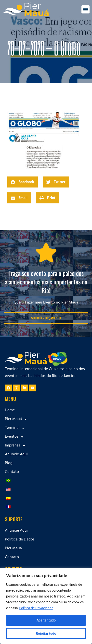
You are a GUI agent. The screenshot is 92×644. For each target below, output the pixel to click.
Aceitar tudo (46, 620)
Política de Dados (20, 540)
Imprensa (15, 446)
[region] (46, 606)
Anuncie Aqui (16, 455)
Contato (12, 472)
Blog (9, 463)
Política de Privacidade (36, 608)
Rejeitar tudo (46, 633)
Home (10, 410)
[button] (85, 9)
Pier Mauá (16, 419)
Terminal (15, 428)
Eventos (14, 437)
